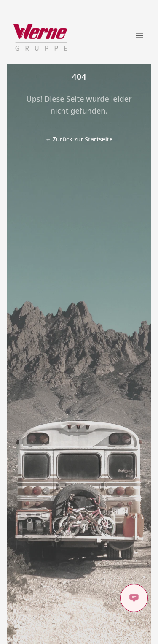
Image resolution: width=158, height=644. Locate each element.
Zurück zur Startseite (79, 139)
